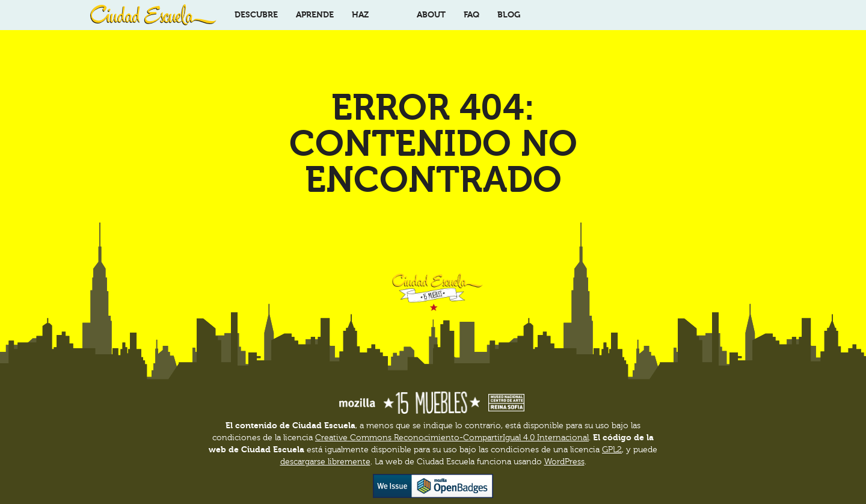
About (431, 15)
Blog (509, 15)
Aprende (315, 15)
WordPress (564, 462)
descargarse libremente (325, 462)
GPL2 (612, 450)
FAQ (471, 15)
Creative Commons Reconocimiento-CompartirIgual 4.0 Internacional (452, 438)
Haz (360, 15)
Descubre (256, 15)
